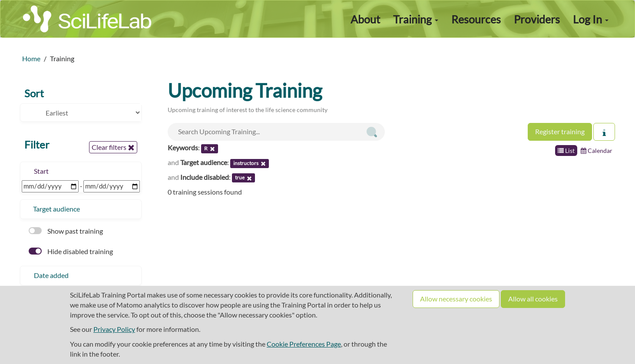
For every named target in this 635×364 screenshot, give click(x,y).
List (566, 151)
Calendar (597, 151)
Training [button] (416, 19)
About (365, 19)
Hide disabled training (71, 251)
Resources (476, 19)
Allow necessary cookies (456, 299)
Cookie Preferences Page (304, 344)
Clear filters (113, 147)
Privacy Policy (114, 329)
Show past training (66, 231)
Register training (560, 131)
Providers (537, 19)
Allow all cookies (533, 299)
